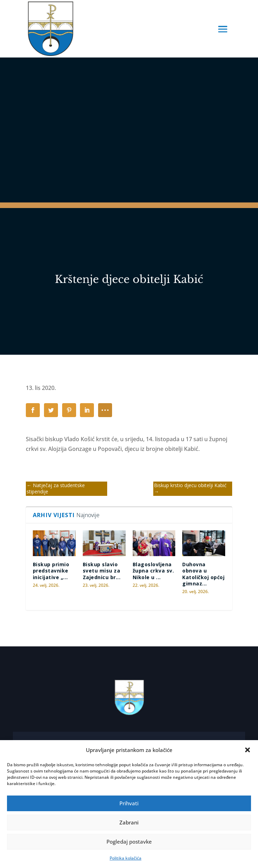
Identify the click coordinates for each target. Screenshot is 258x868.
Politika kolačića (126, 858)
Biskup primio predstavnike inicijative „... (51, 571)
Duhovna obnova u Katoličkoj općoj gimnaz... (203, 574)
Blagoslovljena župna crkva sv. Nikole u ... (153, 571)
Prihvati (129, 803)
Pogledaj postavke (129, 842)
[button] (248, 750)
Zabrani (129, 822)
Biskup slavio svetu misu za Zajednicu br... (102, 571)
